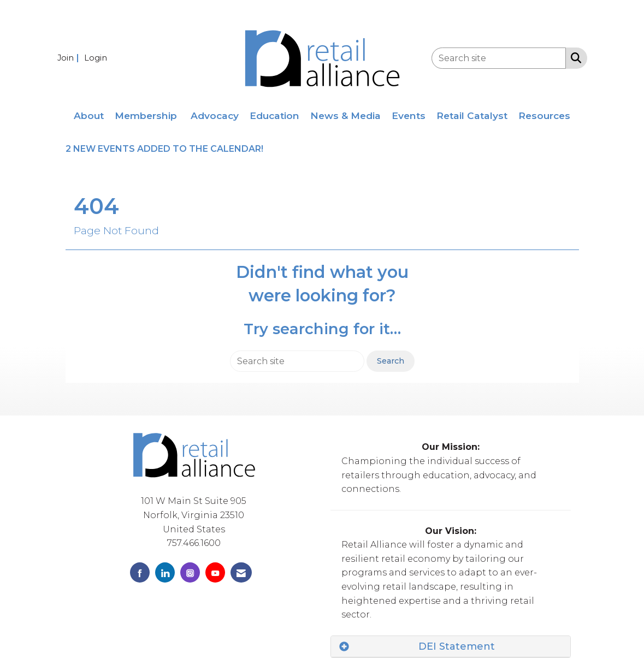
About (89, 115)
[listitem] (70, 58)
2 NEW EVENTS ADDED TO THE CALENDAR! (166, 149)
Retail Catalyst (472, 115)
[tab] (451, 647)
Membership (146, 115)
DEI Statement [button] (457, 646)
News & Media (345, 115)
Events (409, 115)
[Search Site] (574, 57)
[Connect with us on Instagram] (190, 572)
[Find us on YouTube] (215, 572)
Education (274, 115)
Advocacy (215, 115)
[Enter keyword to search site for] (499, 58)
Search (391, 361)
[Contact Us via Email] (241, 572)
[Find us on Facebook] (140, 572)
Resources (544, 115)
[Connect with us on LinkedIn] (165, 572)
